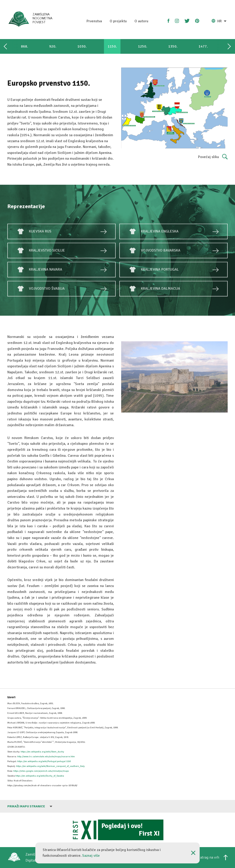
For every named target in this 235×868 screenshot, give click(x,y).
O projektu (118, 21)
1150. (112, 46)
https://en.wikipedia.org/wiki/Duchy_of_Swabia (40, 776)
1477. (203, 46)
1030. (82, 46)
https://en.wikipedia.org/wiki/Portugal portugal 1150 (44, 761)
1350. (173, 46)
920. (53, 46)
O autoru (141, 21)
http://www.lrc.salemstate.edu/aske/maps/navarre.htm (46, 757)
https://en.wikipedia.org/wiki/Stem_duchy (42, 752)
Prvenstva (94, 21)
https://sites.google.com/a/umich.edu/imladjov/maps (41, 771)
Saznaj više (91, 856)
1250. (143, 46)
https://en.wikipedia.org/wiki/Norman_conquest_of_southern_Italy (50, 766)
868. (24, 46)
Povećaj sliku (213, 157)
